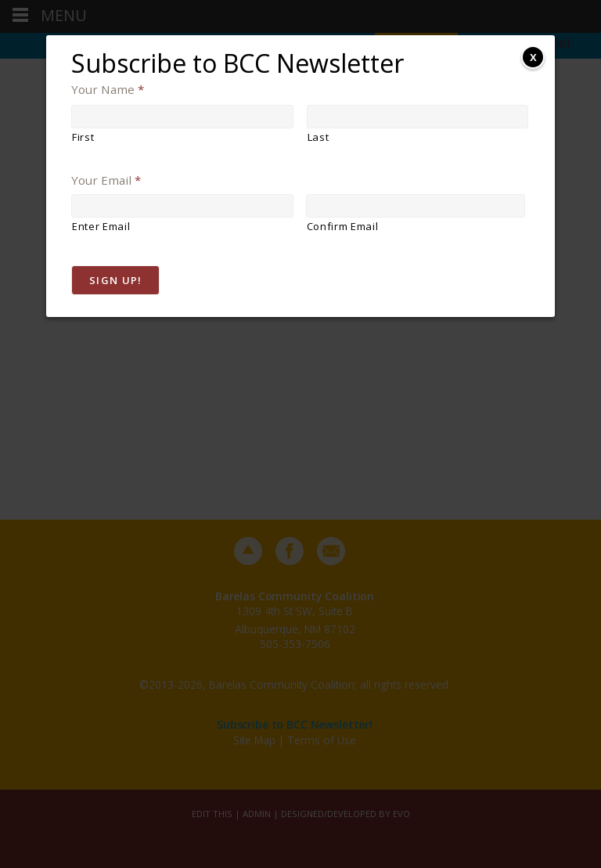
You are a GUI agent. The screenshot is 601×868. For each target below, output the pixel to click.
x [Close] (533, 56)
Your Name (108, 90)
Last (318, 137)
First (83, 137)
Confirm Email (343, 226)
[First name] (182, 117)
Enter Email (101, 226)
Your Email (106, 180)
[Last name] (418, 117)
